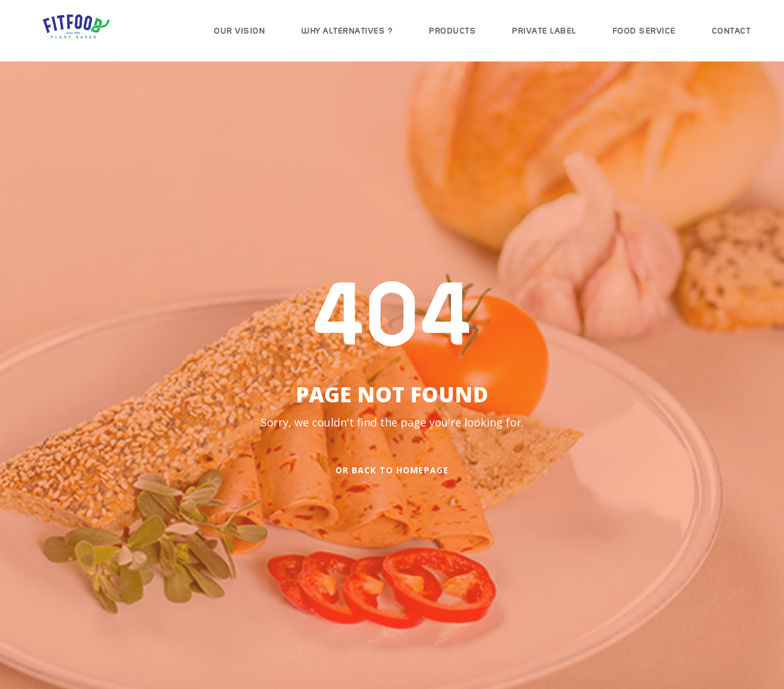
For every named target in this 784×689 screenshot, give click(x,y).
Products (452, 31)
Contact (731, 31)
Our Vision (239, 31)
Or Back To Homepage (392, 470)
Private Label (544, 31)
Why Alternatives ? (347, 31)
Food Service (644, 31)
